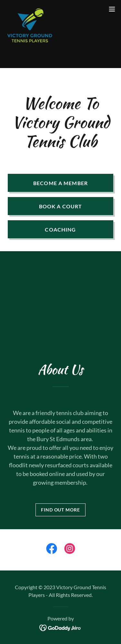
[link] (30, 9)
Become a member (60, 183)
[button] (112, 9)
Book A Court (61, 206)
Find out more (61, 510)
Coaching (60, 229)
